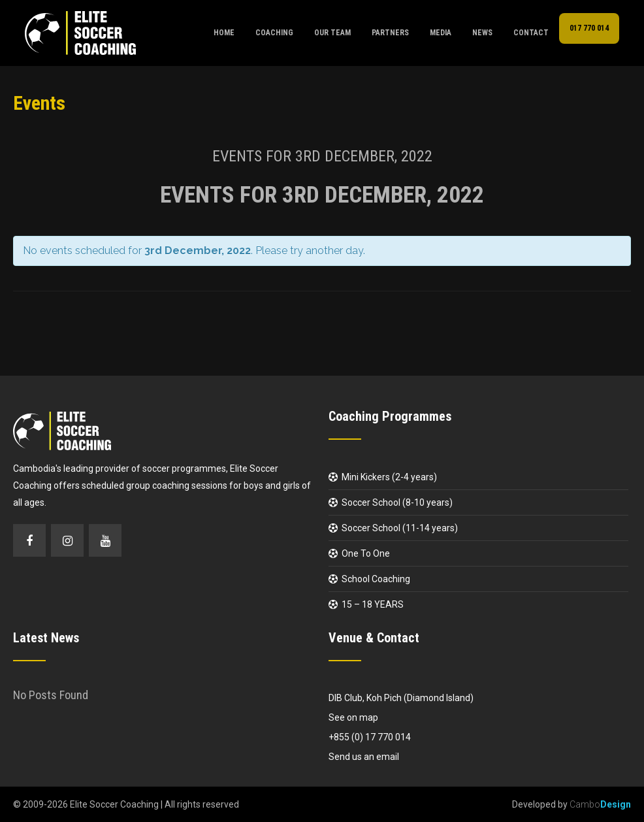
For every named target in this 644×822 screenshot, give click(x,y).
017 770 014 (589, 28)
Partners (390, 33)
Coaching (274, 33)
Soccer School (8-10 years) (397, 502)
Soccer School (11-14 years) (400, 528)
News (482, 33)
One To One (366, 553)
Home (224, 33)
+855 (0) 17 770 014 (370, 737)
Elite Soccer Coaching (114, 804)
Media (441, 33)
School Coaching (376, 579)
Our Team (332, 33)
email (388, 757)
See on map (353, 717)
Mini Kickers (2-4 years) (389, 477)
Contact (531, 33)
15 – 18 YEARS (373, 604)
